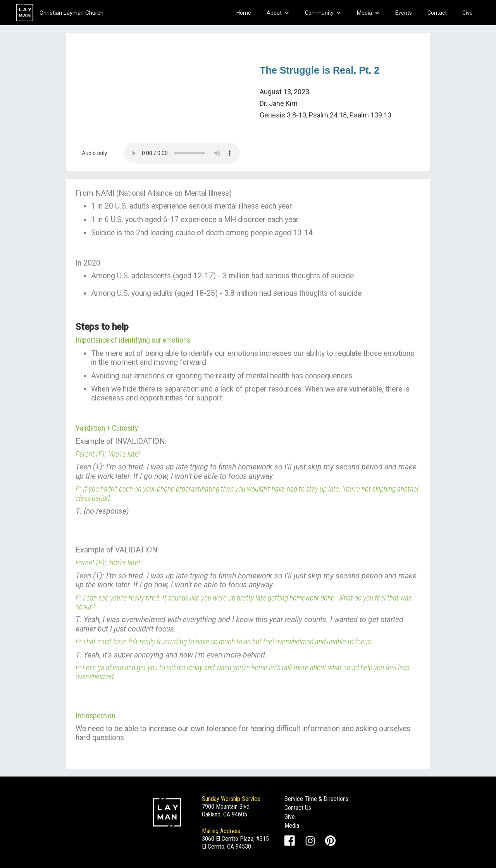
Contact (437, 13)
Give (468, 13)
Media (292, 826)
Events (404, 13)
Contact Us (298, 808)
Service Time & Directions (316, 799)
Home (244, 13)
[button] (278, 13)
